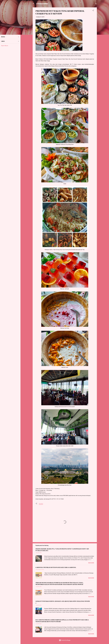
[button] (93, 11)
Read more (91, 563)
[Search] (96, 4)
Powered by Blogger (65, 640)
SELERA (41, 504)
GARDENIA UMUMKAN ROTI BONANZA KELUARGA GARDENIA (56, 567)
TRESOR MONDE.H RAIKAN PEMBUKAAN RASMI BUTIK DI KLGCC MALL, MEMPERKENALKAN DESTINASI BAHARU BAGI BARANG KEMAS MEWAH (59, 584)
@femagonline (42, 3)
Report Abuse (5, 46)
